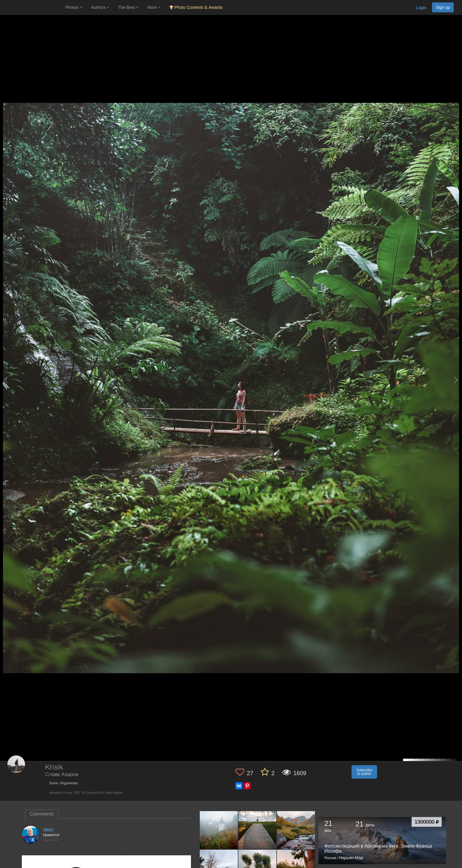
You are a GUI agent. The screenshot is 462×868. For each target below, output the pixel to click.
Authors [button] (100, 7)
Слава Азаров (62, 775)
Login (421, 8)
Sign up (443, 7)
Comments (42, 814)
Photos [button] (74, 7)
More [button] (154, 7)
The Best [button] (128, 7)
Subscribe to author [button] (364, 772)
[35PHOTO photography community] (32, 8)
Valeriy (48, 829)
